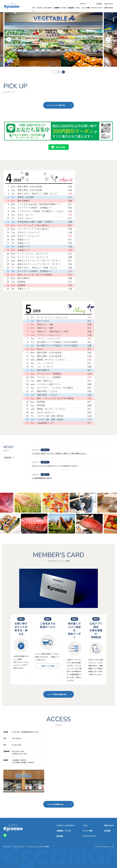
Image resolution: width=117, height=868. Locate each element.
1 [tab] (54, 72)
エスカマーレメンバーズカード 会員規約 (38, 846)
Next (108, 39)
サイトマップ (7, 846)
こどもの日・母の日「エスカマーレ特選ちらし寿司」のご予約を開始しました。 (59, 453)
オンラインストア (97, 8)
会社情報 (99, 4)
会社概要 (107, 831)
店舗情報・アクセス (60, 8)
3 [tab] (59, 72)
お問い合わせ (109, 4)
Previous (9, 39)
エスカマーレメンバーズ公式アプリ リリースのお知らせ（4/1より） (55, 466)
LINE (89, 4)
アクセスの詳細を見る (55, 804)
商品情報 (71, 8)
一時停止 (63, 72)
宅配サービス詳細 (48, 666)
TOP (34, 8)
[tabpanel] (59, 39)
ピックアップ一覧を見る (56, 105)
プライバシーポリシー (19, 846)
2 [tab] (57, 72)
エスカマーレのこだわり (44, 8)
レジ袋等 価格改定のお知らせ (42, 478)
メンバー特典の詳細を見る (57, 694)
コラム (78, 8)
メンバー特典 (86, 8)
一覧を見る (7, 457)
